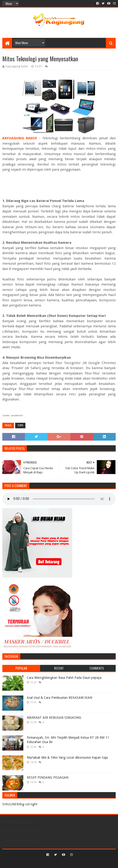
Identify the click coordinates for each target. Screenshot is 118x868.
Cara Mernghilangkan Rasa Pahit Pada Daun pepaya (64, 678)
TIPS (20, 425)
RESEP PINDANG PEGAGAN (48, 777)
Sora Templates (52, 863)
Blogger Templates (79, 863)
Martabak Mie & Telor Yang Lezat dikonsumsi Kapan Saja (67, 757)
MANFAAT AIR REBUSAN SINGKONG (54, 718)
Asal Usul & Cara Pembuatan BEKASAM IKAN (59, 698)
